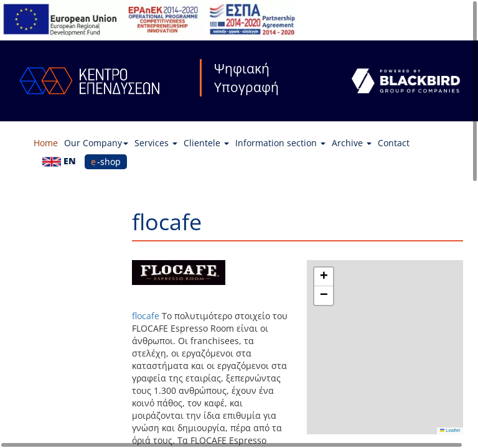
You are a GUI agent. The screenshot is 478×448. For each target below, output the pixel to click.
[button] (324, 277)
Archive (352, 143)
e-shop (106, 161)
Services (156, 143)
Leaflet (450, 430)
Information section (280, 143)
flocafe (146, 316)
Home (46, 143)
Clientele (206, 143)
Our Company (96, 143)
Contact (394, 143)
